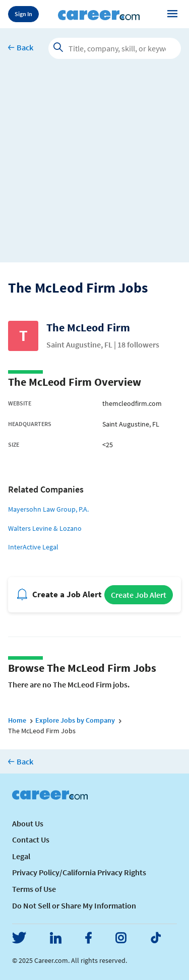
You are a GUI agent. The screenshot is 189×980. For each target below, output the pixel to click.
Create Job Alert (139, 595)
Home (17, 720)
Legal (21, 856)
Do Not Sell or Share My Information (74, 905)
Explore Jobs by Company (75, 720)
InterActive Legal (33, 547)
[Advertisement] (94, 168)
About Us (28, 823)
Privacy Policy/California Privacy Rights (79, 872)
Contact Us (31, 839)
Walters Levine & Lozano (45, 528)
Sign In (23, 14)
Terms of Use (34, 889)
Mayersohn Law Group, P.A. (48, 509)
